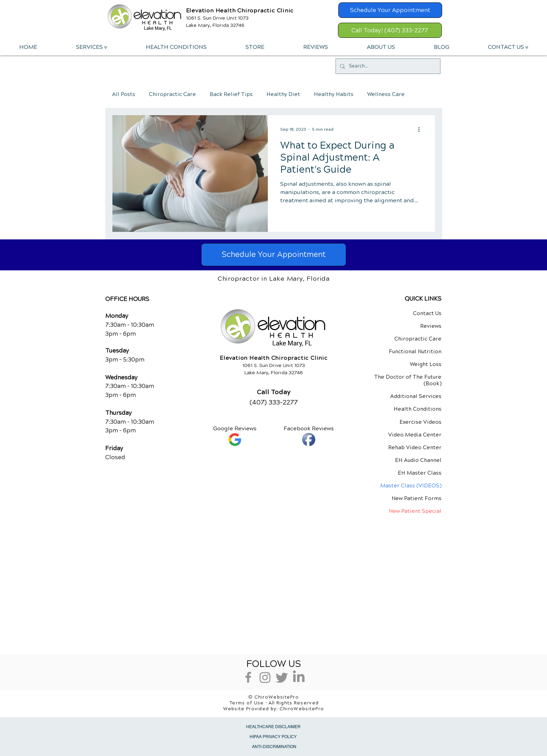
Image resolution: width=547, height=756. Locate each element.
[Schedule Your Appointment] (390, 10)
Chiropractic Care (172, 94)
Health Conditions (418, 409)
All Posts (124, 94)
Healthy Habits (334, 94)
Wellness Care (386, 94)
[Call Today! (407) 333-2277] (390, 30)
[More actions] (422, 129)
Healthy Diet (283, 94)
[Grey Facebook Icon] (248, 677)
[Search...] (387, 66)
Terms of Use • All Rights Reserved (274, 703)
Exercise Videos (420, 422)
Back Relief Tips (231, 94)
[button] (91, 47)
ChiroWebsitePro (302, 709)
